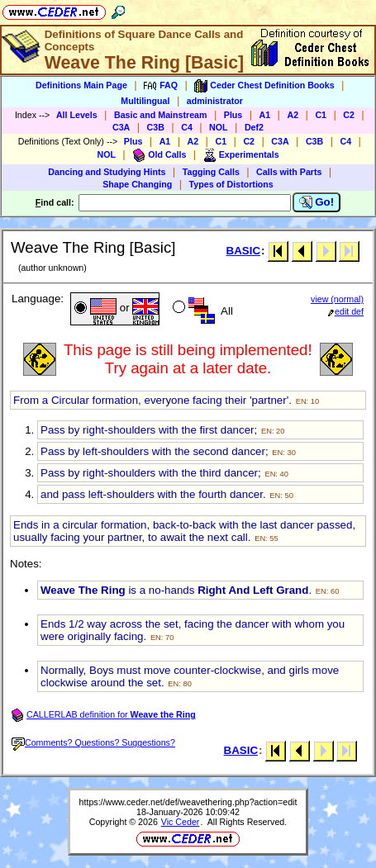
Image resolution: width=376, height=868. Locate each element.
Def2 (254, 127)
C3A (121, 127)
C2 (349, 115)
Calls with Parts (289, 172)
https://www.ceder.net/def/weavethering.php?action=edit (188, 802)
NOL (219, 127)
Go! (317, 202)
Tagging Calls (211, 172)
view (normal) (337, 299)
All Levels (77, 115)
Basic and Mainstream (161, 115)
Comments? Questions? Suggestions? (93, 742)
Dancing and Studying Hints (107, 172)
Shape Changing (137, 184)
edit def (346, 311)
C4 (187, 127)
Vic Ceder (181, 822)
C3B (156, 127)
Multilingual (145, 101)
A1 (265, 115)
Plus (233, 115)
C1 (321, 115)
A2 (293, 115)
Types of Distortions (231, 184)
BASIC (243, 251)
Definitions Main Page (81, 85)
